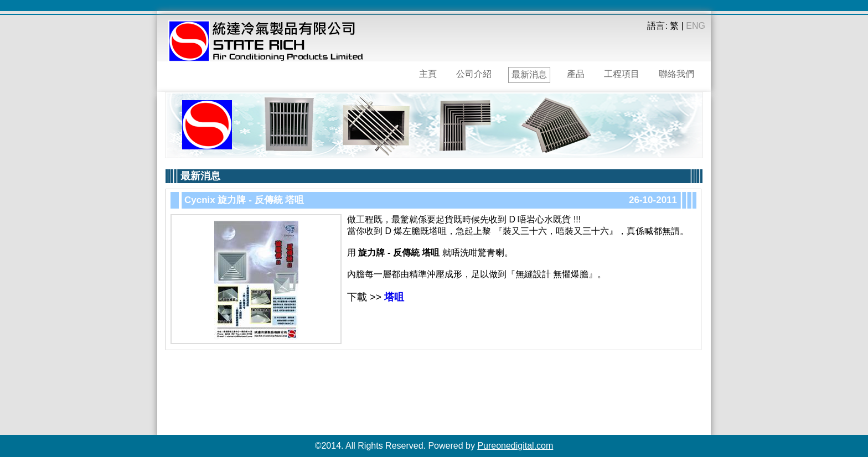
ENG (696, 26)
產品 (576, 74)
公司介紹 (474, 74)
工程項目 (622, 74)
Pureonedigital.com (515, 446)
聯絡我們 (676, 74)
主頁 (428, 74)
